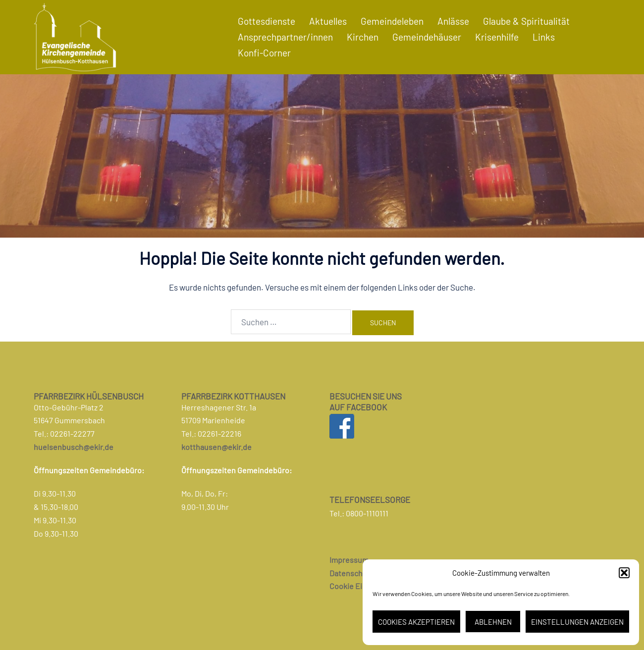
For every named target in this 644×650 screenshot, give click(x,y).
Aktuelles (328, 21)
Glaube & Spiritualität (526, 21)
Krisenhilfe (497, 37)
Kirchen (363, 37)
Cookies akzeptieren (416, 622)
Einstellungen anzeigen (577, 622)
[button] (624, 573)
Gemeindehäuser (427, 37)
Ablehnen (493, 622)
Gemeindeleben (392, 21)
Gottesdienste (267, 21)
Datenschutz (351, 573)
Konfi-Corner (264, 53)
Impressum (349, 560)
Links (544, 37)
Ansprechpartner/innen (285, 37)
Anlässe (453, 21)
